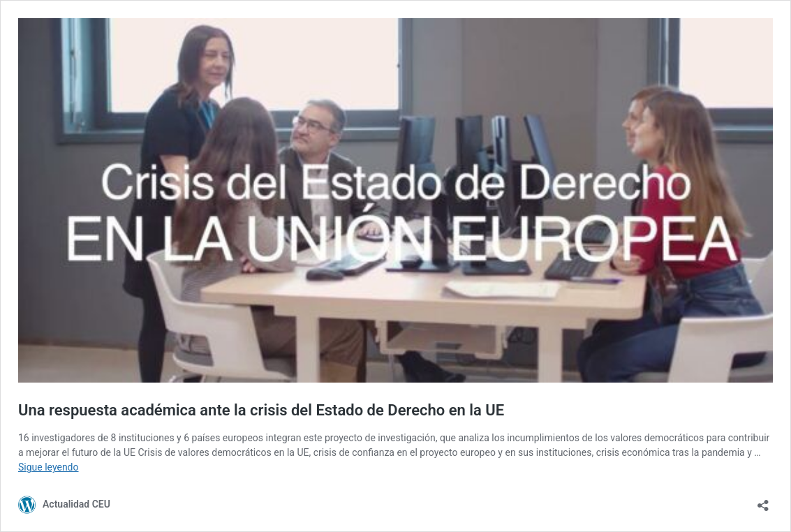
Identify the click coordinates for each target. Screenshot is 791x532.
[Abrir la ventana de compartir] (763, 501)
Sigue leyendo (49, 467)
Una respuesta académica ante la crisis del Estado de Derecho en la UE (261, 410)
